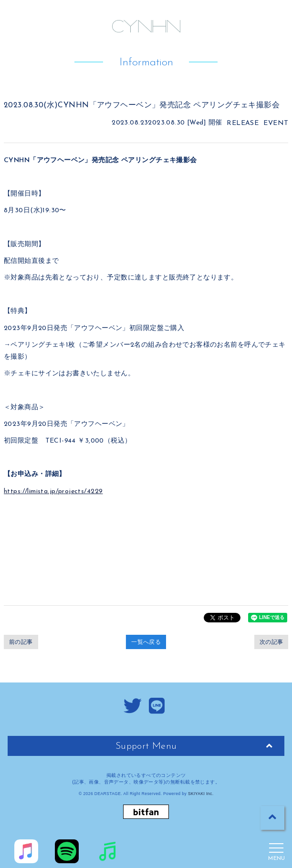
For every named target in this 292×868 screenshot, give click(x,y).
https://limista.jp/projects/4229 (53, 491)
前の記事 (21, 642)
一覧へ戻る (146, 642)
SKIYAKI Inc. (201, 794)
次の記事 (271, 642)
